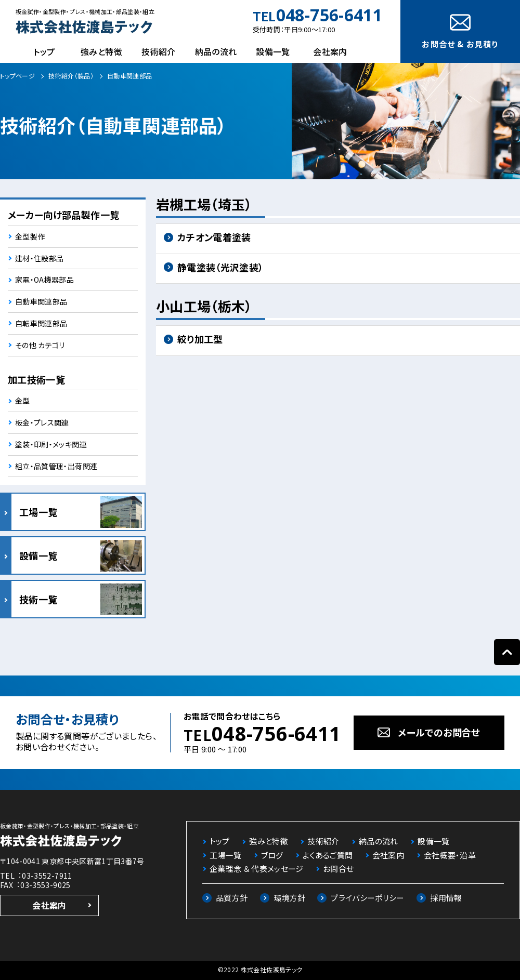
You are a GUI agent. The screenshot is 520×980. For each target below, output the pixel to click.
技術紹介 (158, 51)
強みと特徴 (101, 51)
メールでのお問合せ (439, 732)
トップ (44, 51)
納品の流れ (216, 51)
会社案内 (330, 51)
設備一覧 (273, 51)
